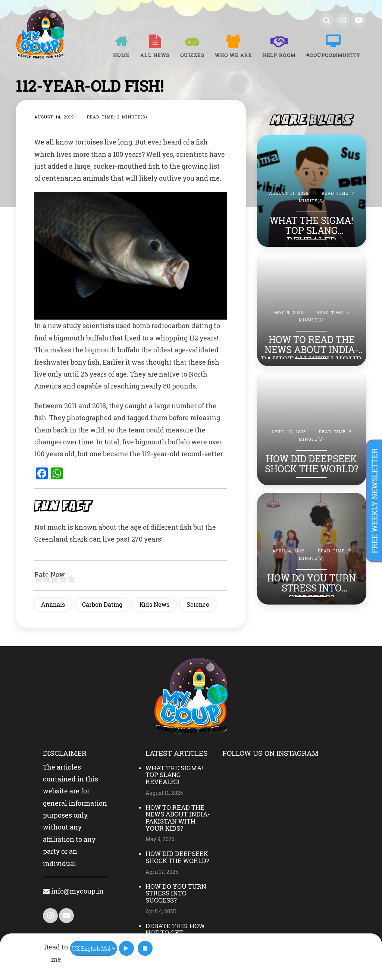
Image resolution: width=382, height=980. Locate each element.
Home (121, 55)
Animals (53, 604)
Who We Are (233, 55)
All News (155, 55)
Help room (279, 55)
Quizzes (192, 55)
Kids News (154, 604)
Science (198, 604)
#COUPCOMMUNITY (334, 55)
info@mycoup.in (73, 891)
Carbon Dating (102, 604)
